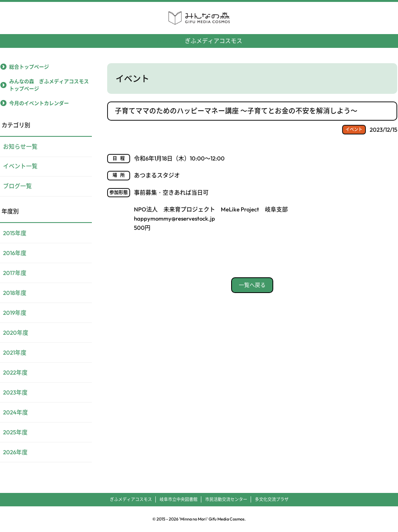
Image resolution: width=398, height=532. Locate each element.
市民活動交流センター (226, 499)
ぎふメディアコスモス (199, 38)
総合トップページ (29, 66)
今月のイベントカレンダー (39, 103)
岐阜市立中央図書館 (179, 499)
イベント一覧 (20, 166)
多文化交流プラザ (272, 499)
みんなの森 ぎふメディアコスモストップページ (49, 85)
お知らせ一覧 (20, 147)
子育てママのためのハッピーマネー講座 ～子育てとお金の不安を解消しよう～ (236, 110)
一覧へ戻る (252, 284)
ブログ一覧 (17, 186)
